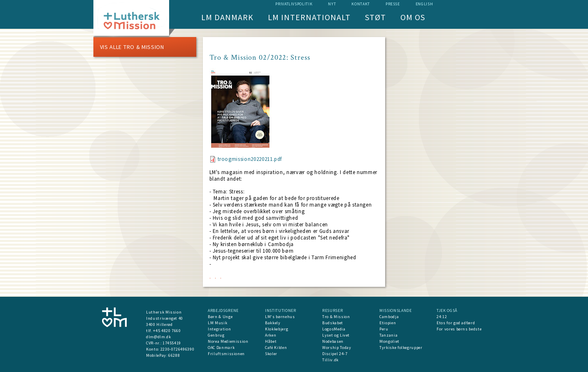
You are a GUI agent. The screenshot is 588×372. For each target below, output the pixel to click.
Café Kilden (276, 348)
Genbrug (216, 335)
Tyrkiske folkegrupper (401, 348)
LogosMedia (334, 329)
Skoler (271, 354)
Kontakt (361, 4)
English (424, 4)
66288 (174, 355)
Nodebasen (333, 341)
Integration (219, 329)
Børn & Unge (220, 317)
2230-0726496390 (178, 349)
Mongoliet (389, 341)
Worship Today (337, 348)
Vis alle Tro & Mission (132, 47)
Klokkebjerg (277, 329)
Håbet (271, 341)
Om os (413, 17)
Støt (375, 17)
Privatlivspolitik (294, 4)
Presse (393, 4)
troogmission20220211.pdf (250, 159)
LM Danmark (227, 17)
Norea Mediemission (228, 341)
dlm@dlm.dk (159, 337)
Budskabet (333, 323)
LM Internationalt (309, 17)
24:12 (442, 317)
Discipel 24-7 (335, 354)
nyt (332, 4)
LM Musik (217, 323)
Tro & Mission (336, 317)
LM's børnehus (280, 317)
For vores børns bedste (459, 329)
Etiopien (388, 323)
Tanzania (388, 335)
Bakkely (273, 323)
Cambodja (389, 317)
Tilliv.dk (330, 360)
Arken (271, 335)
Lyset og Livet (336, 335)
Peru (384, 329)
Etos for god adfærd (456, 323)
